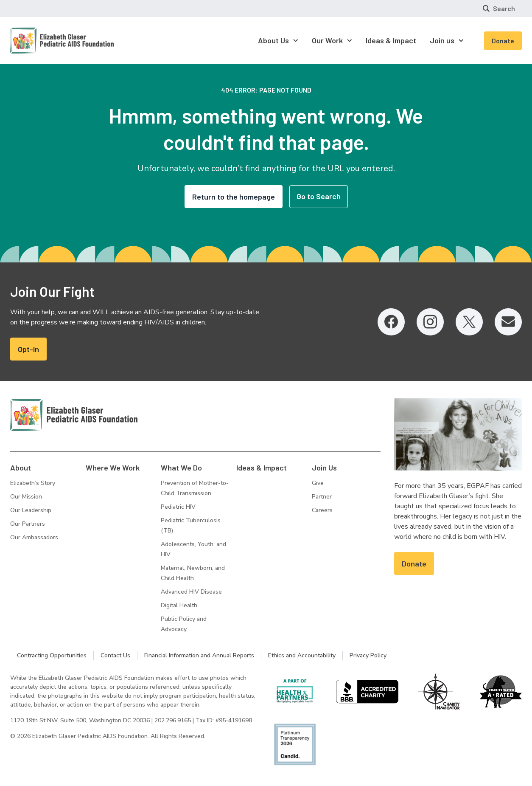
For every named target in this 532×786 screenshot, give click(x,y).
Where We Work (113, 468)
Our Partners (28, 524)
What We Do (181, 468)
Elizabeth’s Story (33, 483)
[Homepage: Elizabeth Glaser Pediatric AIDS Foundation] (40, 41)
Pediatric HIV (178, 507)
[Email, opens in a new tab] (508, 322)
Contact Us (115, 655)
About (21, 468)
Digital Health (179, 605)
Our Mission (26, 497)
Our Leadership (31, 510)
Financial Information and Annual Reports (199, 655)
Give (318, 483)
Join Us (324, 468)
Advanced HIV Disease (191, 592)
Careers (322, 510)
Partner (322, 497)
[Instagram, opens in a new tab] (430, 322)
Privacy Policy (368, 655)
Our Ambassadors (34, 537)
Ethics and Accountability (302, 655)
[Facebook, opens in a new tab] (391, 322)
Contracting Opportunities (52, 655)
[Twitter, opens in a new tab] (469, 322)
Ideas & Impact (262, 468)
